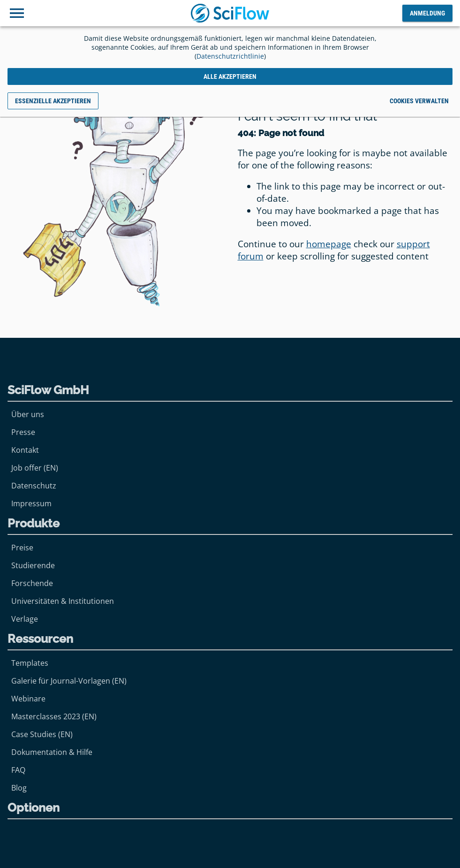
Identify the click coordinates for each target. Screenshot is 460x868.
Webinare (28, 699)
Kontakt (25, 450)
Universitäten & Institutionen (63, 601)
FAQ (18, 770)
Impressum (31, 503)
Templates (30, 663)
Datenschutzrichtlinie (230, 56)
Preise (22, 548)
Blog (19, 788)
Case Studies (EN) (42, 734)
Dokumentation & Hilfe (52, 752)
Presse (23, 432)
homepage (329, 244)
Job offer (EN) (35, 468)
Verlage (25, 619)
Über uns (28, 414)
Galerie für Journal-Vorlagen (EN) (69, 681)
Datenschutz (34, 486)
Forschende (32, 583)
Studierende (33, 565)
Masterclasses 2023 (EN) (54, 716)
